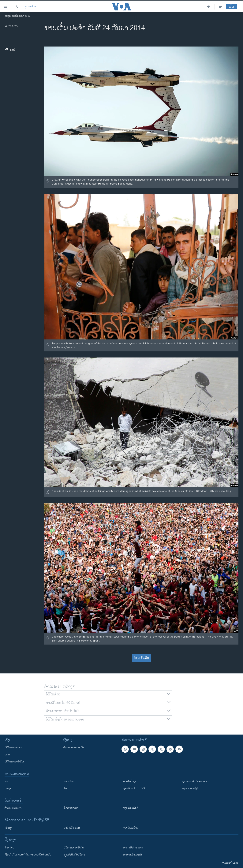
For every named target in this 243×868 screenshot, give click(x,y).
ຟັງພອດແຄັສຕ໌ (131, 808)
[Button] (10, 50)
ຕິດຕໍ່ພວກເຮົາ (71, 808)
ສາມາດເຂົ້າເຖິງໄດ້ (132, 855)
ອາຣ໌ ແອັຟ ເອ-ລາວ (133, 848)
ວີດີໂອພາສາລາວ (13, 748)
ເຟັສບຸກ (9, 828)
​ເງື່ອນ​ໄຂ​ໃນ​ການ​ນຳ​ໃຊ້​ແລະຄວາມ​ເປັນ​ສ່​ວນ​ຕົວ (28, 855)
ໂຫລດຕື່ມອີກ (141, 658)
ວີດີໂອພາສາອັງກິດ (14, 762)
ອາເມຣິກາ (69, 781)
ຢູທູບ (7, 755)
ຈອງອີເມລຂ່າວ (131, 828)
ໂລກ (66, 788)
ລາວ (7, 781)
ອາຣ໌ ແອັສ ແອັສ (72, 828)
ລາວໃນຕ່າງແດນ (132, 781)
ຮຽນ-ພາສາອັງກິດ (191, 788)
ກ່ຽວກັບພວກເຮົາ (13, 808)
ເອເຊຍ (8, 788)
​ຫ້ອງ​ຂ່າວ (9, 848)
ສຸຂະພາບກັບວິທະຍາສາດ (195, 781)
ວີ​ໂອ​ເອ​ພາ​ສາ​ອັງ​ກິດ (74, 848)
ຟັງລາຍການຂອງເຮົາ (74, 748)
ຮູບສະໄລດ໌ (31, 7)
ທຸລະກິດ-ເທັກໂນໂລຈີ (134, 788)
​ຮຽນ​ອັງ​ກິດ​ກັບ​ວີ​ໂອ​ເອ (75, 855)
